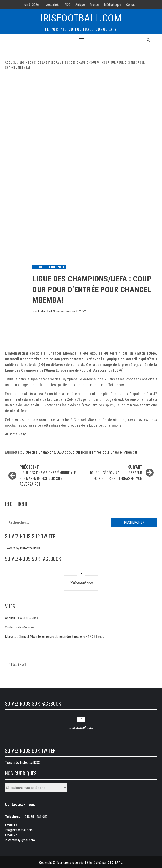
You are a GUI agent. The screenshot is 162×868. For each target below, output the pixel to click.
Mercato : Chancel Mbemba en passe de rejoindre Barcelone (45, 637)
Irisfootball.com (81, 18)
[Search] (148, 40)
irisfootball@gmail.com (20, 840)
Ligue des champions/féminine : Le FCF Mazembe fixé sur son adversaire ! (48, 475)
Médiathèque (113, 5)
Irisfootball (45, 311)
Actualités (53, 5)
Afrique (80, 5)
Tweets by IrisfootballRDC (22, 548)
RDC (67, 5)
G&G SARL (115, 863)
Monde (94, 5)
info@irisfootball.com (19, 830)
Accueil (10, 618)
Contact (131, 5)
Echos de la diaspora (49, 267)
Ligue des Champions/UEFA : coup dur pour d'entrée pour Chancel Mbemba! (80, 452)
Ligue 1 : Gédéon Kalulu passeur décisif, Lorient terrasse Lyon (114, 473)
